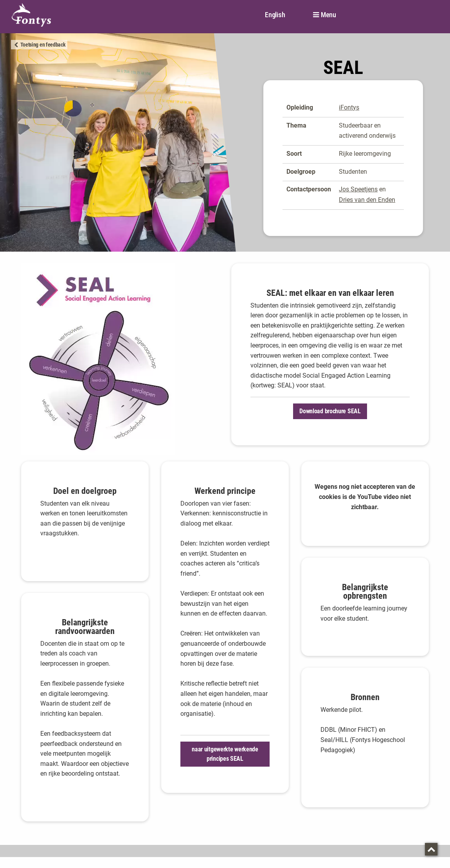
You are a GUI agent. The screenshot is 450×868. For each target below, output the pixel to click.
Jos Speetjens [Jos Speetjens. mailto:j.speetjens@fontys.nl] (358, 189)
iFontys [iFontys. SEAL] (349, 107)
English (275, 15)
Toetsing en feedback (43, 45)
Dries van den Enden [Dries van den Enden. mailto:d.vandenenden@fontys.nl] (367, 200)
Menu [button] (328, 15)
